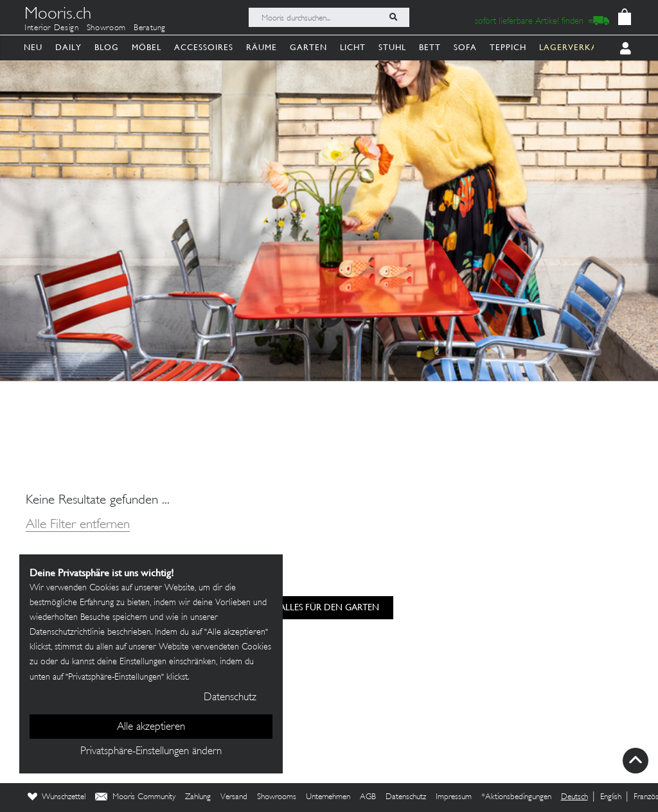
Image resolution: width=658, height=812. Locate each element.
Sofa (465, 47)
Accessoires (204, 47)
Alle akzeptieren (151, 727)
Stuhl (392, 47)
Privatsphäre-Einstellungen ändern (151, 752)
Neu (33, 47)
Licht (353, 47)
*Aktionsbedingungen (516, 797)
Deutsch (574, 797)
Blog (107, 47)
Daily (68, 47)
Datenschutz (406, 797)
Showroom (106, 28)
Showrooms (277, 797)
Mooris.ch (58, 15)
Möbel (147, 47)
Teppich (508, 47)
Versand (234, 797)
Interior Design (52, 28)
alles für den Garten (329, 607)
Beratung (150, 28)
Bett (430, 47)
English (611, 797)
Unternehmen (328, 797)
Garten (308, 47)
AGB (368, 797)
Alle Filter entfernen (78, 525)
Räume (262, 47)
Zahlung (198, 797)
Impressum (454, 797)
